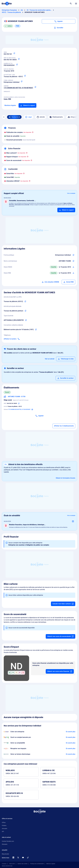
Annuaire (4, 828)
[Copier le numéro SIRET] (19, 59)
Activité (41, 117)
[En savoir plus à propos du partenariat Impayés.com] (71, 749)
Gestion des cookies (23, 864)
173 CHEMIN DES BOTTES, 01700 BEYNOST (18, 88)
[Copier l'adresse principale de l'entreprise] (35, 87)
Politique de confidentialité (37, 864)
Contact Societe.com (8, 841)
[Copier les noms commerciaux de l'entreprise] (73, 261)
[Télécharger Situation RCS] (73, 273)
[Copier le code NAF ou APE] (25, 76)
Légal (28, 117)
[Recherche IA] (14, 117)
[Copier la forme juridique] (22, 81)
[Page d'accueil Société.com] (7, 4)
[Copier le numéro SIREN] (14, 53)
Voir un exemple (71, 193)
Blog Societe (5, 854)
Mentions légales (10, 105)
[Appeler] (59, 21)
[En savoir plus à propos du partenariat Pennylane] (71, 754)
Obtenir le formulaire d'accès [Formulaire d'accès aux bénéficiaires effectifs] (65, 478)
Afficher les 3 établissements (64, 426)
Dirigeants (73, 117)
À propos (4, 864)
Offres (4, 822)
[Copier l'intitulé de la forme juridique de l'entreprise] (73, 255)
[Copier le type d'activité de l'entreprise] (26, 320)
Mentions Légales (51, 864)
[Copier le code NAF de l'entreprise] (25, 301)
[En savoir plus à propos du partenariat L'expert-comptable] (71, 743)
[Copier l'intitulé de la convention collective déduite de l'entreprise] (36, 330)
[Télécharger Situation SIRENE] (73, 267)
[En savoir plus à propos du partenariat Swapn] (71, 732)
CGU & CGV (12, 864)
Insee (6, 99)
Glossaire (5, 844)
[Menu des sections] (4, 117)
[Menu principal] (76, 4)
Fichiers (4, 825)
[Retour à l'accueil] (40, 811)
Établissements (56, 117)
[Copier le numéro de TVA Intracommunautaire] (17, 65)
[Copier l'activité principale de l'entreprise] (25, 311)
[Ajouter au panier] (66, 210)
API (3, 831)
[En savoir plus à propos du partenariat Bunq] (71, 737)
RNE (10, 99)
